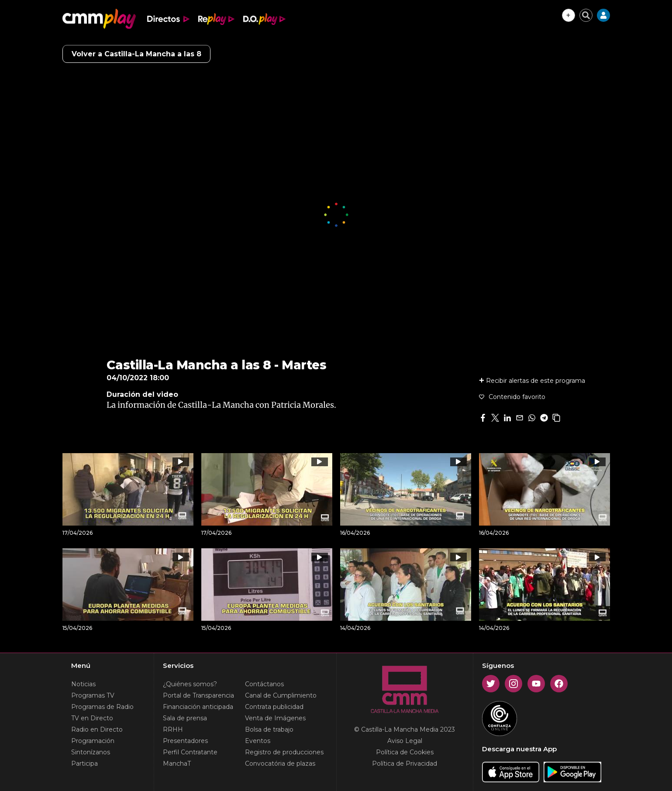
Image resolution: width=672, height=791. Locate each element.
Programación (93, 741)
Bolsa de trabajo (269, 729)
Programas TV (93, 695)
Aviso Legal (405, 741)
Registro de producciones (284, 752)
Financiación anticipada (198, 707)
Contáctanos (264, 684)
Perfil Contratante (190, 752)
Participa (84, 763)
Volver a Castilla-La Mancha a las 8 (136, 54)
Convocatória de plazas (280, 763)
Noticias (83, 684)
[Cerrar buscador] (586, 15)
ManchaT (177, 763)
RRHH (173, 729)
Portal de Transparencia (198, 695)
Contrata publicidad (274, 707)
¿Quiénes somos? (190, 684)
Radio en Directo (97, 729)
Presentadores (185, 741)
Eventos (258, 741)
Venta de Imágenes (275, 718)
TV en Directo (92, 718)
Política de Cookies (405, 752)
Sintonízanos (91, 752)
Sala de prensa (185, 718)
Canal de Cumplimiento (281, 695)
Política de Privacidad (405, 763)
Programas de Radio (102, 707)
